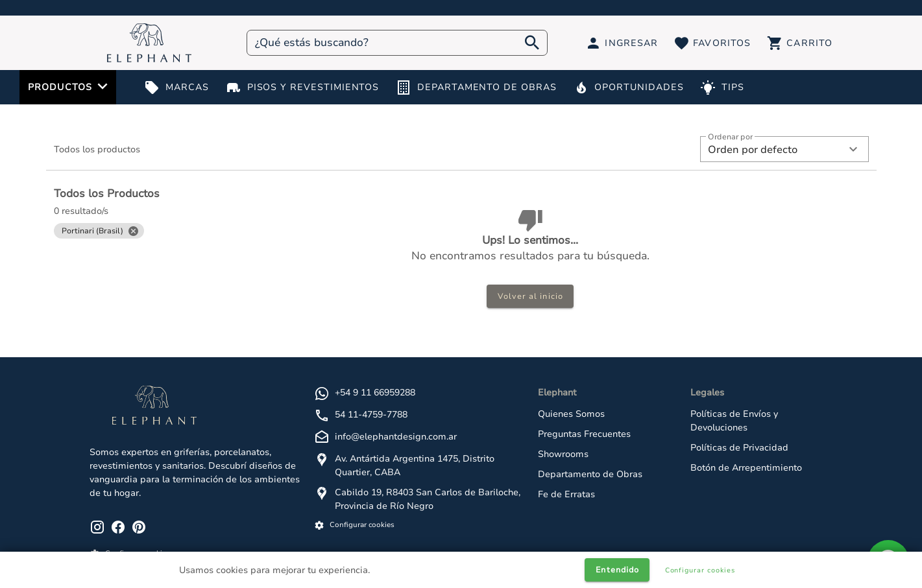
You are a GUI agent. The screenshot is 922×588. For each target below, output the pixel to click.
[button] (784, 149)
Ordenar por (730, 137)
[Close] (133, 231)
